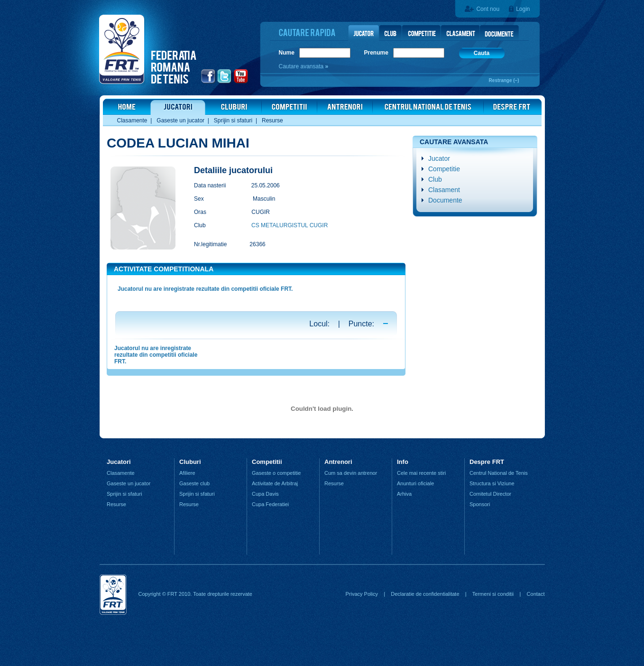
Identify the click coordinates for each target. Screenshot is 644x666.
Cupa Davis (265, 494)
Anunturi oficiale (415, 483)
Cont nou (488, 9)
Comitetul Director (490, 494)
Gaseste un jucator (180, 120)
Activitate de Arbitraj (275, 483)
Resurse (272, 120)
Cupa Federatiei (270, 504)
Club (435, 179)
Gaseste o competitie (276, 473)
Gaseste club (194, 483)
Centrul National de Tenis (499, 473)
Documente (445, 200)
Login (523, 9)
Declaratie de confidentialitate (425, 594)
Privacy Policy (361, 594)
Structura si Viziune (492, 483)
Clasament (444, 190)
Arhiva (404, 494)
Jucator (439, 158)
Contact (536, 594)
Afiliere (187, 473)
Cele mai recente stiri (421, 473)
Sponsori (480, 504)
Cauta (482, 53)
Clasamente (132, 120)
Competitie (444, 169)
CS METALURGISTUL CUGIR (290, 225)
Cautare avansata (302, 66)
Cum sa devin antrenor (351, 473)
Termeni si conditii (493, 594)
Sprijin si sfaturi (233, 120)
